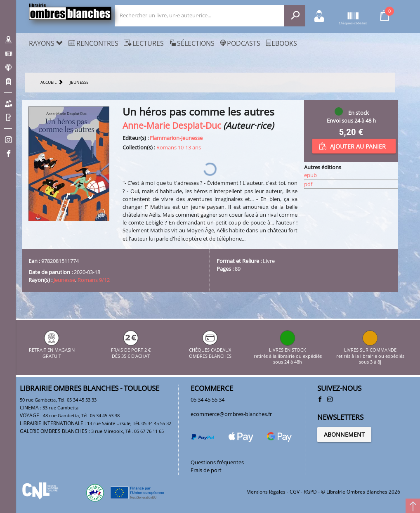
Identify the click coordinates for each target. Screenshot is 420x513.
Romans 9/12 (94, 280)
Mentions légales (266, 492)
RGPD (310, 492)
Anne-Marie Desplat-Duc (172, 125)
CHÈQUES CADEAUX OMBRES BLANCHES (210, 350)
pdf (308, 184)
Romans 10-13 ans (179, 147)
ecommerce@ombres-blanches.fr (231, 414)
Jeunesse (64, 280)
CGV (295, 492)
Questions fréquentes (217, 462)
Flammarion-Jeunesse (176, 138)
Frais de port (206, 470)
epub (310, 175)
